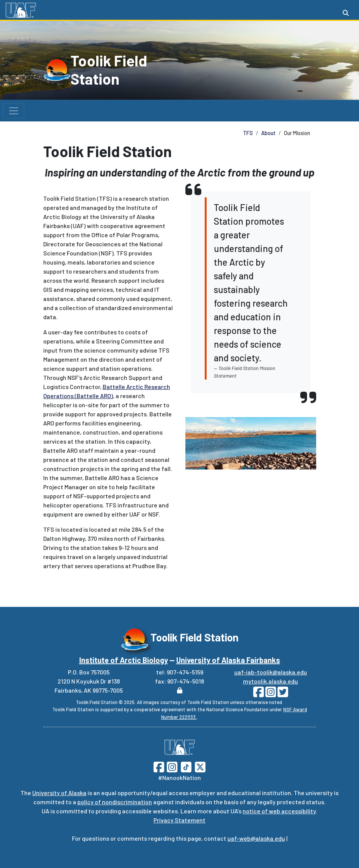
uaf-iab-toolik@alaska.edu (271, 672)
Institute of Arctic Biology (124, 660)
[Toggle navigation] (14, 111)
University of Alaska (59, 793)
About (268, 133)
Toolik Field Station (109, 69)
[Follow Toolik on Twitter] (282, 694)
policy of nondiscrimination (115, 802)
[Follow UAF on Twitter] (200, 766)
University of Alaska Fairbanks (228, 660)
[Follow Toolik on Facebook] (259, 694)
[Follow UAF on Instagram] (171, 766)
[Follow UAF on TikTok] (186, 766)
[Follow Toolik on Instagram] (270, 694)
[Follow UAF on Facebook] (159, 766)
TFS (248, 133)
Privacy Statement (179, 820)
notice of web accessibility (279, 811)
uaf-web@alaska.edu (256, 838)
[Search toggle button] (346, 13)
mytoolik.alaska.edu (270, 681)
